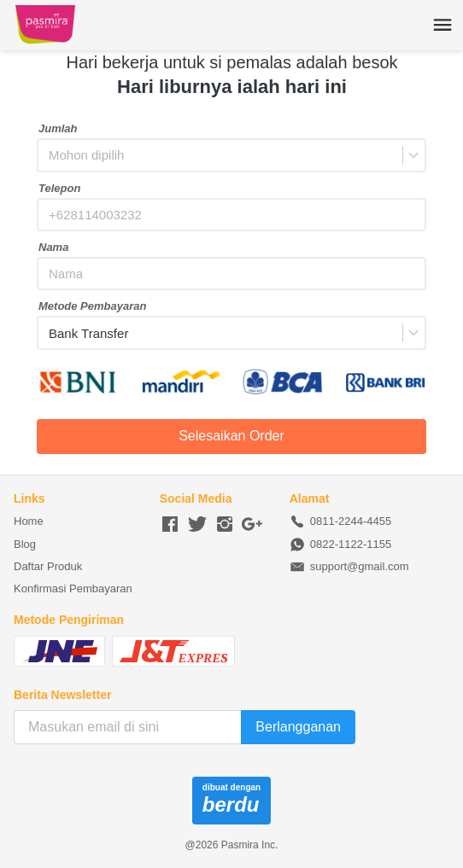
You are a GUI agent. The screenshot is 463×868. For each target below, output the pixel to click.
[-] (170, 525)
